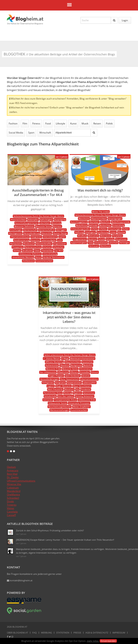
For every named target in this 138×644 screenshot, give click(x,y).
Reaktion (92, 239)
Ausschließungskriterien (27, 223)
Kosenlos (35, 240)
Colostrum (13, 488)
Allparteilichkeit (18, 219)
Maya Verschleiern (82, 386)
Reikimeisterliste (33, 247)
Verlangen (124, 243)
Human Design (60, 233)
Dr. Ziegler (13, 477)
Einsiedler (85, 372)
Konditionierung (22, 240)
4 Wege (65, 358)
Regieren (77, 393)
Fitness (36, 123)
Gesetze (86, 376)
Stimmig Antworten (85, 396)
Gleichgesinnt (15, 233)
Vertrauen (94, 246)
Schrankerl (13, 498)
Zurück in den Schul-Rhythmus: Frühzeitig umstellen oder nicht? (50, 530)
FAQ (34, 633)
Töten (37, 250)
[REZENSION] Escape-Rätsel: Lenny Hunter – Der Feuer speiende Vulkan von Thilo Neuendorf (65, 540)
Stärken (17, 250)
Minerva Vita (14, 484)
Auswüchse (87, 362)
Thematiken (47, 250)
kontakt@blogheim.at (20, 580)
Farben (126, 229)
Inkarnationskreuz (89, 379)
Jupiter (62, 237)
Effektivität (63, 372)
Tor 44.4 (59, 250)
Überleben (94, 222)
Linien (113, 232)
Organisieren (60, 244)
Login (125, 20)
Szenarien (48, 400)
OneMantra (13, 494)
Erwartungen (115, 229)
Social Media (16, 133)
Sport (31, 133)
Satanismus (89, 393)
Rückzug (68, 393)
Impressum (119, 633)
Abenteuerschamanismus (82, 358)
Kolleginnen (48, 382)
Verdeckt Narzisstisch (53, 257)
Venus (38, 257)
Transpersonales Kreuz (65, 400)
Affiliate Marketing (54, 362)
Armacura (13, 470)
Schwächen (58, 247)
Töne (91, 243)
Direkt (10, 501)
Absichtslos (84, 218)
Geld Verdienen (73, 376)
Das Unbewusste (48, 372)
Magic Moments (64, 386)
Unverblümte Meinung (23, 257)
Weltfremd (105, 246)
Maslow (121, 232)
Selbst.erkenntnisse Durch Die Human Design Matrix (70, 355)
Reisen (97, 123)
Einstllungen (16, 230)
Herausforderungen (49, 379)
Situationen (121, 239)
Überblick (64, 365)
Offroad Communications (21, 481)
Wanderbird (14, 491)
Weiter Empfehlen (81, 407)
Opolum (11, 467)
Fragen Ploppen (56, 376)
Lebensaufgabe (49, 240)
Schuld (101, 239)
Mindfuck (82, 236)
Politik (109, 123)
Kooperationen (74, 382)
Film (25, 123)
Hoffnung (79, 232)
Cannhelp (12, 512)
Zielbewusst (28, 261)
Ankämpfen (33, 219)
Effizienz (74, 372)
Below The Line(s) (101, 212)
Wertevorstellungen (59, 410)
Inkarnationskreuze (20, 237)
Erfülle (94, 229)
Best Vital (12, 474)
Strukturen (27, 250)
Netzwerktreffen (44, 244)
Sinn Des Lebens (66, 396)
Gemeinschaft (30, 230)
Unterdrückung (50, 254)
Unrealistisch (101, 243)
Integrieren (36, 237)
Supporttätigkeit (79, 243)
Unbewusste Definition (30, 254)
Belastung (56, 223)
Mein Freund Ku (55, 389)
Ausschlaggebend (79, 222)
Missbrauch (29, 244)
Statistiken (63, 633)
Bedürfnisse (82, 225)
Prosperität (18, 247)
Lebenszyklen (89, 382)
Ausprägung (60, 219)
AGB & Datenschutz (97, 633)
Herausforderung (32, 233)
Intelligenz (90, 232)
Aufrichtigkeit (46, 219)
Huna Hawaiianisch (70, 379)
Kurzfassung (103, 232)
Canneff (11, 515)
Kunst (73, 123)
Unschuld (113, 243)
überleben (45, 223)
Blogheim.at (25, 18)
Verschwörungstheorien (60, 407)
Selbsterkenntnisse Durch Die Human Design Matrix (38, 216)
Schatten (47, 247)
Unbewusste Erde (87, 400)
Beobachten (105, 225)
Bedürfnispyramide (121, 222)
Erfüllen (103, 229)
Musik (85, 123)
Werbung (46, 633)
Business (57, 226)
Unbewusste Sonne (58, 403)
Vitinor (11, 508)
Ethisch (95, 372)
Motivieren (106, 236)
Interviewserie (50, 237)
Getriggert (61, 230)
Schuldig (110, 239)
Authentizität (52, 365)
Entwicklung (118, 225)
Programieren (80, 239)
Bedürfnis (105, 222)
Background (76, 365)
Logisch (51, 386)
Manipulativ (16, 244)
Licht (60, 240)
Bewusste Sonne (43, 226)
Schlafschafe (50, 396)
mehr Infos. (93, 641)
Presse (77, 633)
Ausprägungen (115, 218)
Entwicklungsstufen (80, 229)
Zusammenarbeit (44, 261)
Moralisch (69, 389)
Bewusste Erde (53, 369)
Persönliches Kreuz (53, 393)
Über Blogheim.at (17, 633)
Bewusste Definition (24, 226)
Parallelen (117, 236)
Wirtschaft (45, 133)
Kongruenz (60, 382)
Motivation (93, 236)
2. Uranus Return (52, 358)
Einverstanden (108, 641)
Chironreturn (86, 369)
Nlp (77, 389)
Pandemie (86, 389)
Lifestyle (60, 123)
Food (48, 123)
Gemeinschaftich (47, 230)
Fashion (13, 123)
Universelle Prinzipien (79, 403)
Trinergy (12, 505)
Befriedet (93, 225)
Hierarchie (46, 233)
